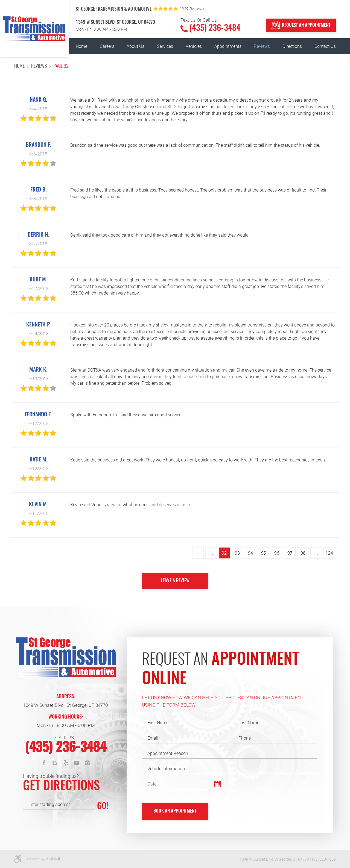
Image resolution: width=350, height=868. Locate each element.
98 (303, 553)
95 (264, 553)
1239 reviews (192, 9)
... (211, 553)
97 (290, 553)
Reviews (262, 46)
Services (165, 46)
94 (250, 553)
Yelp (66, 763)
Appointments (228, 46)
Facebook (44, 763)
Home (81, 46)
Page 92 (61, 66)
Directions (292, 46)
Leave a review (175, 581)
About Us (135, 46)
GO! (103, 807)
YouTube (77, 763)
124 (329, 553)
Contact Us (325, 46)
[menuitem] (81, 46)
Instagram (87, 763)
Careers (107, 46)
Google (55, 763)
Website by (43, 859)
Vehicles (194, 46)
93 (237, 553)
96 (277, 553)
